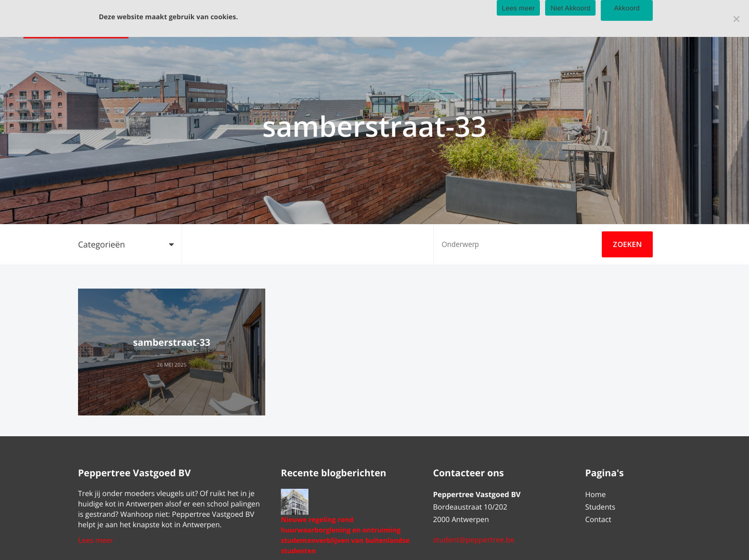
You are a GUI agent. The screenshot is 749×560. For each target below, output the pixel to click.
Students (600, 507)
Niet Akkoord (570, 8)
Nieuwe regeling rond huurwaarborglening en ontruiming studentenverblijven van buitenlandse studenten (345, 535)
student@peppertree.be (474, 540)
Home (596, 495)
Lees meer (96, 541)
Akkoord (627, 8)
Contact (598, 520)
